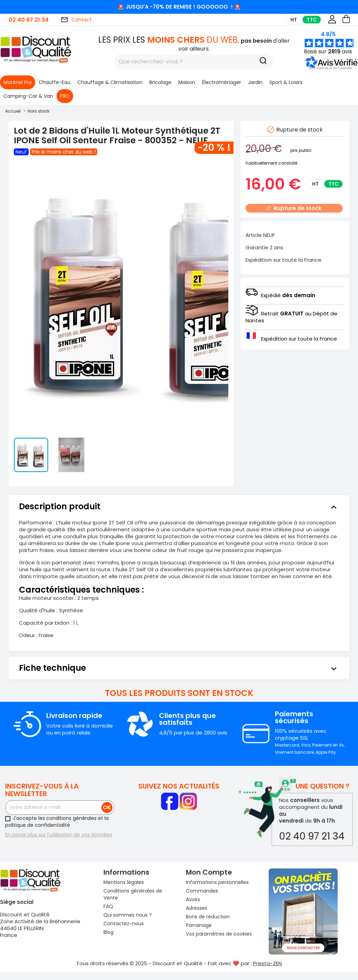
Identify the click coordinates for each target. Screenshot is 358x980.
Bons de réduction (208, 917)
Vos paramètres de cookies (219, 934)
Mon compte (209, 872)
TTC (312, 20)
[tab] (179, 507)
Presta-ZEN (267, 963)
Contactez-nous (124, 924)
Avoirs (193, 899)
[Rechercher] (194, 62)
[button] (330, 68)
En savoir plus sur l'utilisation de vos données (59, 835)
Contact (76, 20)
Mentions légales (124, 882)
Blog (108, 932)
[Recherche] (263, 62)
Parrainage (199, 925)
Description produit (179, 507)
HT (294, 20)
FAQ (108, 906)
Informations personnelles (217, 882)
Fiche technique (179, 668)
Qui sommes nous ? (128, 915)
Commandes (202, 891)
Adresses (197, 908)
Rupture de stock (294, 208)
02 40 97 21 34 (29, 20)
